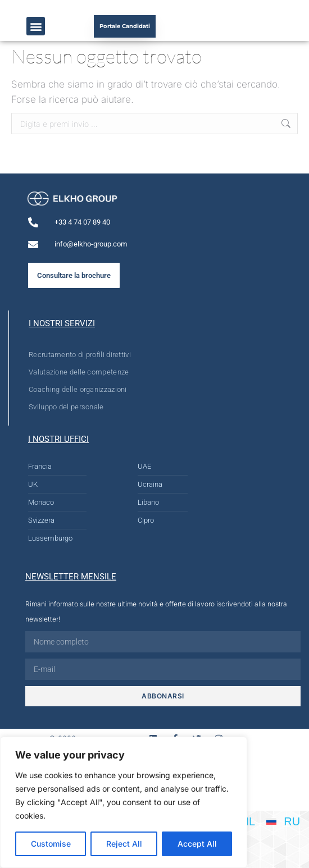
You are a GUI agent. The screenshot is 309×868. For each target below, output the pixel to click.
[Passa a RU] (283, 821)
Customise (51, 844)
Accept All (197, 844)
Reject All (124, 844)
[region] (124, 802)
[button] (36, 26)
